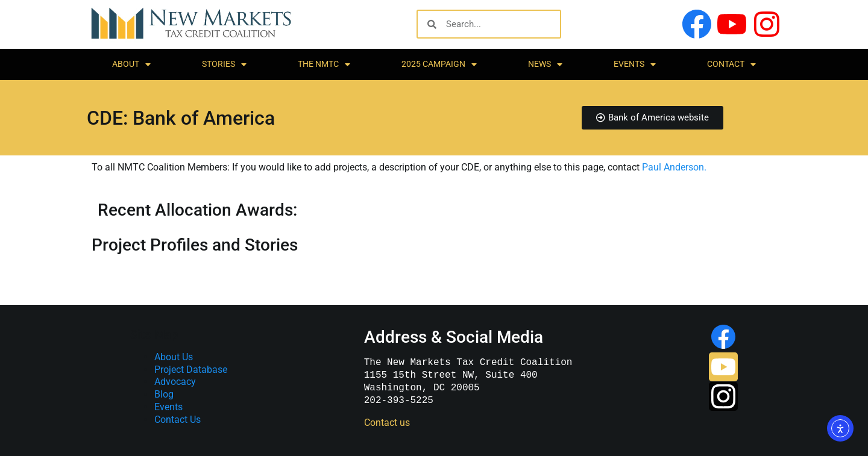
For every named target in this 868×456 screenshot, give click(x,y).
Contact (731, 64)
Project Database (191, 370)
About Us (174, 357)
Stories (224, 64)
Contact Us (178, 420)
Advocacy (175, 382)
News (545, 64)
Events (635, 64)
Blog (164, 394)
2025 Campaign (439, 64)
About (131, 64)
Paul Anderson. (674, 167)
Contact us (387, 423)
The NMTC (324, 64)
